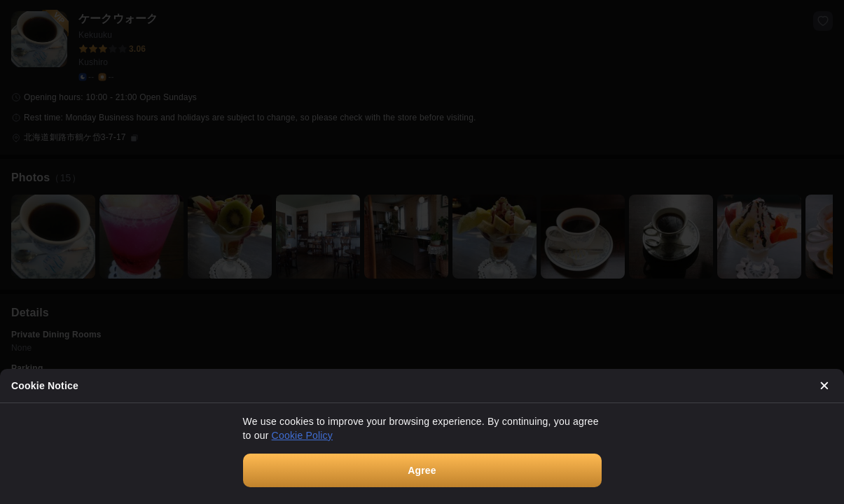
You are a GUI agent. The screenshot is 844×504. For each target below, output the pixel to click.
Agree (422, 470)
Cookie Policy (302, 435)
